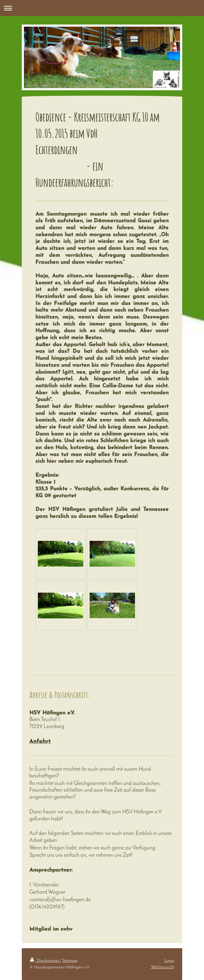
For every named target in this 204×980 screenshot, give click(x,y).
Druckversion (45, 961)
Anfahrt (40, 742)
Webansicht (163, 967)
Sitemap (70, 961)
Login (169, 961)
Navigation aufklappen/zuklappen (102, 8)
